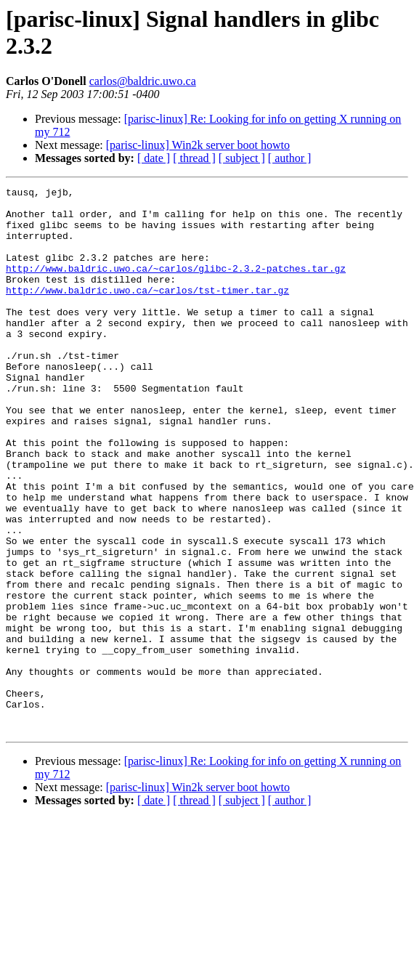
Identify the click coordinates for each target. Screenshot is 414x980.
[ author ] (290, 158)
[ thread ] (194, 158)
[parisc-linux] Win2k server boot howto (198, 145)
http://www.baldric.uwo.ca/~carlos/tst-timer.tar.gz (147, 312)
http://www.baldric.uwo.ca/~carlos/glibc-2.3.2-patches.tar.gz (176, 286)
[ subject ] (242, 158)
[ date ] (154, 158)
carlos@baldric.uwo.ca (143, 81)
